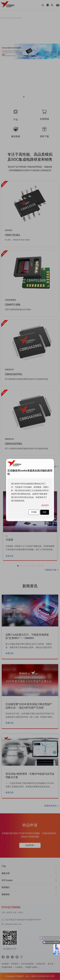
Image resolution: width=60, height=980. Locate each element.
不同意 (34, 512)
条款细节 (45, 505)
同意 (45, 512)
